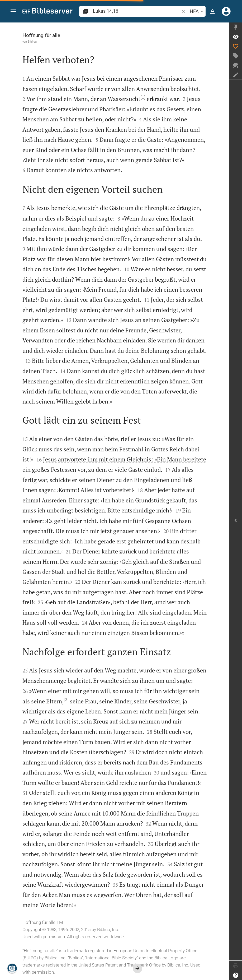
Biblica (32, 42)
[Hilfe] (236, 975)
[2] (66, 699)
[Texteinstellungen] (212, 11)
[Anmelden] (226, 11)
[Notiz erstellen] (236, 75)
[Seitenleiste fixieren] (236, 27)
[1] (143, 97)
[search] (137, 11)
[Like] (236, 46)
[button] (13, 12)
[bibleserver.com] (48, 12)
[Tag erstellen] (236, 56)
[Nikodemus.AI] (12, 968)
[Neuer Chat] (236, 65)
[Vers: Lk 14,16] (236, 37)
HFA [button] (197, 11)
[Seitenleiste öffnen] (236, 520)
